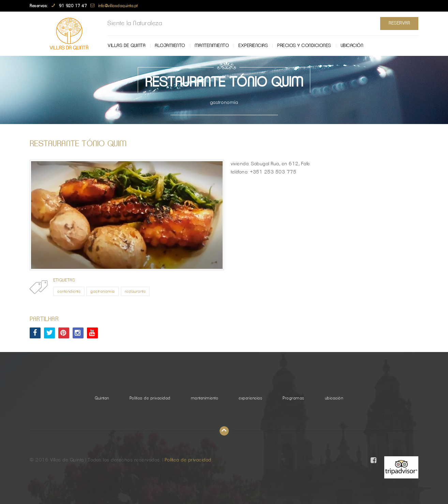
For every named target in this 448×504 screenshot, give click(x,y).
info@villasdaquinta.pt (118, 6)
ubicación (352, 46)
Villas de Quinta (126, 46)
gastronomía (103, 291)
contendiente (69, 291)
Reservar (399, 23)
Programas (294, 398)
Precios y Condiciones (304, 46)
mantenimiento (212, 46)
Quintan (102, 398)
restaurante (135, 291)
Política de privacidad (150, 398)
